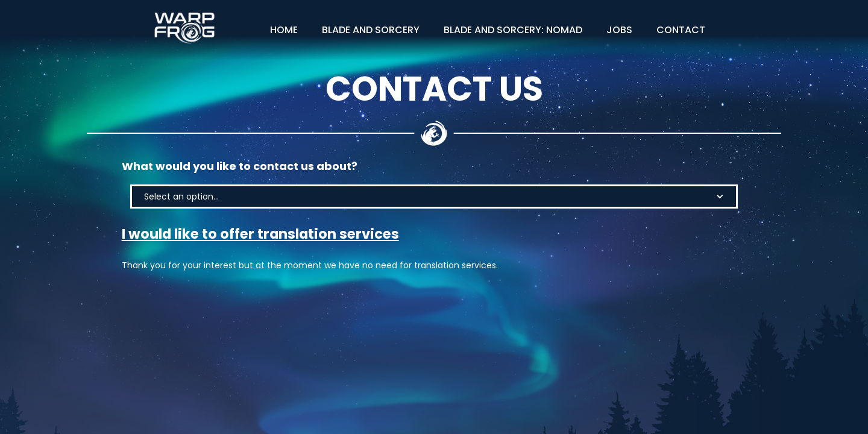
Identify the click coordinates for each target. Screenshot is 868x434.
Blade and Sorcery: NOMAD (513, 30)
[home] (184, 28)
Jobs (619, 30)
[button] (434, 197)
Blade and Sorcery (371, 30)
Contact (681, 30)
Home (284, 30)
